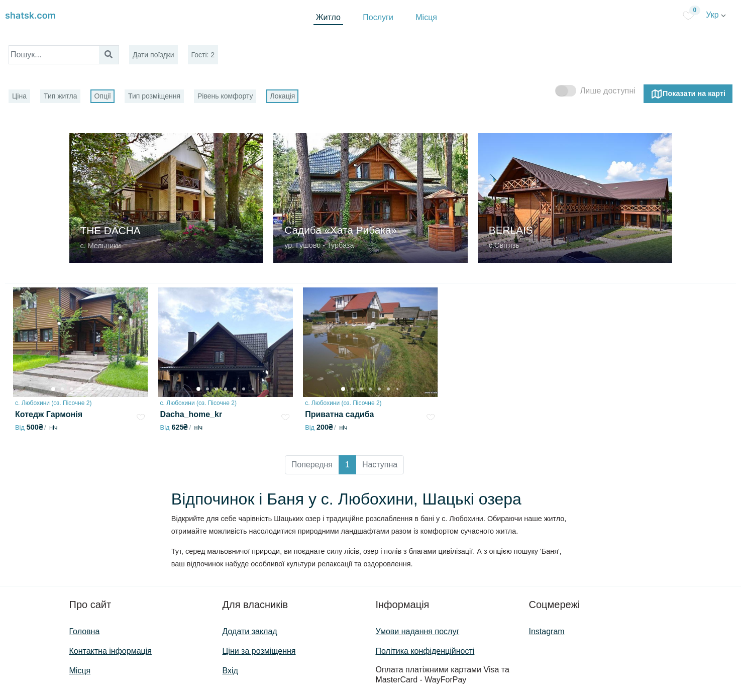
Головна (85, 631)
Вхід (230, 671)
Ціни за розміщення (259, 651)
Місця (426, 17)
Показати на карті (688, 94)
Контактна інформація (111, 651)
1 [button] (347, 465)
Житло (328, 17)
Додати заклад (250, 631)
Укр (716, 15)
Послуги (378, 17)
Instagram (547, 631)
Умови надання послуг (418, 631)
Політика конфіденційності (425, 651)
